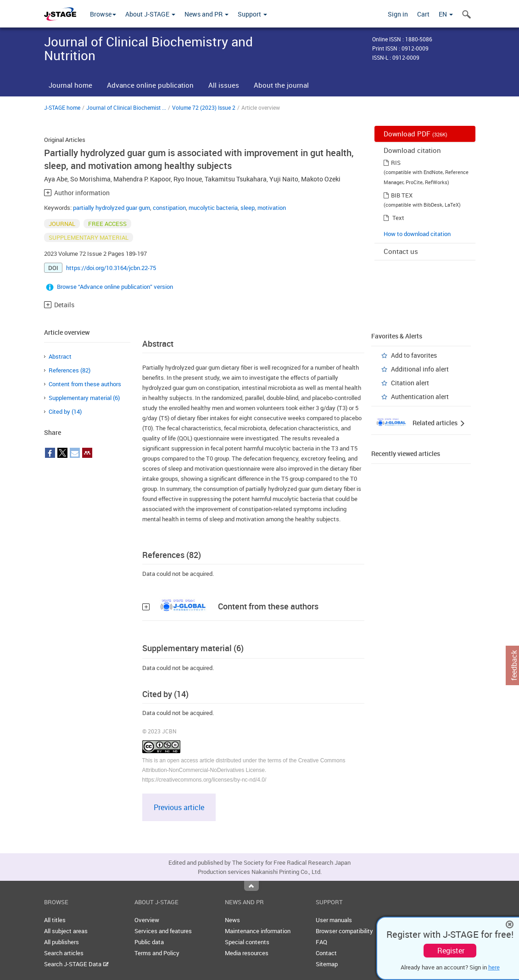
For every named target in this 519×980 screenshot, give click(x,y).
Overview (147, 920)
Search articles (64, 953)
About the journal (281, 85)
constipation (169, 208)
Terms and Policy (157, 953)
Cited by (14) (65, 411)
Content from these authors (85, 384)
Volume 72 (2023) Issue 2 (204, 107)
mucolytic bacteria (213, 208)
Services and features (163, 931)
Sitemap (327, 964)
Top (251, 886)
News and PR (206, 14)
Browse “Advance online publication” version (115, 287)
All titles (55, 920)
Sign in (398, 14)
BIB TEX (402, 195)
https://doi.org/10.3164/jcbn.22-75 (111, 268)
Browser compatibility (344, 931)
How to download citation (417, 234)
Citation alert (410, 383)
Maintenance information (258, 931)
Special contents (247, 942)
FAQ (321, 942)
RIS (396, 163)
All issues (224, 85)
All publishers (61, 942)
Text (398, 218)
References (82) (70, 370)
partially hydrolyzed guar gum (112, 208)
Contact (326, 953)
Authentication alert (420, 397)
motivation (272, 208)
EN (446, 14)
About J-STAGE (150, 14)
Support (252, 14)
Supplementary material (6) (84, 398)
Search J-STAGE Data (76, 964)
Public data (149, 942)
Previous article (179, 807)
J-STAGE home (62, 107)
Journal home (70, 85)
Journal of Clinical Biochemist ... (126, 107)
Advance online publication (150, 85)
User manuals (334, 920)
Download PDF (416, 134)
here (494, 967)
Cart (423, 14)
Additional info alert (420, 369)
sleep (248, 208)
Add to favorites (414, 355)
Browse (103, 14)
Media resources (247, 953)
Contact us (401, 251)
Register (451, 951)
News (232, 920)
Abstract (60, 356)
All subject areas (66, 931)
